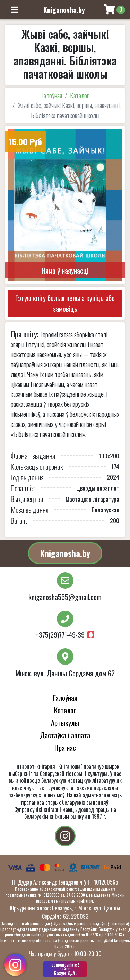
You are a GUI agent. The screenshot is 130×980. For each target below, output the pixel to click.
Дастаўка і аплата (65, 735)
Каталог (79, 95)
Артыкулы (65, 722)
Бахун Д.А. (65, 969)
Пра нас (65, 747)
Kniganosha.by (65, 553)
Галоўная (52, 95)
